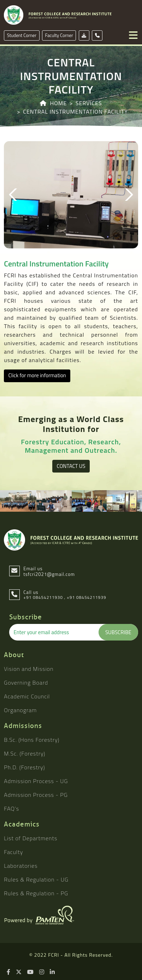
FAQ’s (11, 808)
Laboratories (21, 866)
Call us (31, 592)
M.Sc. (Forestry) (25, 753)
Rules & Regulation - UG (36, 879)
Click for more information (37, 375)
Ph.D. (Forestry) (24, 767)
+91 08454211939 (87, 597)
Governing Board (26, 683)
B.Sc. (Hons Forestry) (32, 740)
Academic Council (27, 696)
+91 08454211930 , (44, 597)
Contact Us (71, 466)
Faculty (13, 852)
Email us (49, 571)
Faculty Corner (59, 35)
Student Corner (22, 35)
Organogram (20, 710)
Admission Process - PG (36, 795)
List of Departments (31, 838)
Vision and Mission (29, 669)
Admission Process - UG (36, 781)
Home (58, 103)
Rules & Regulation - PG (36, 893)
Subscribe (118, 632)
